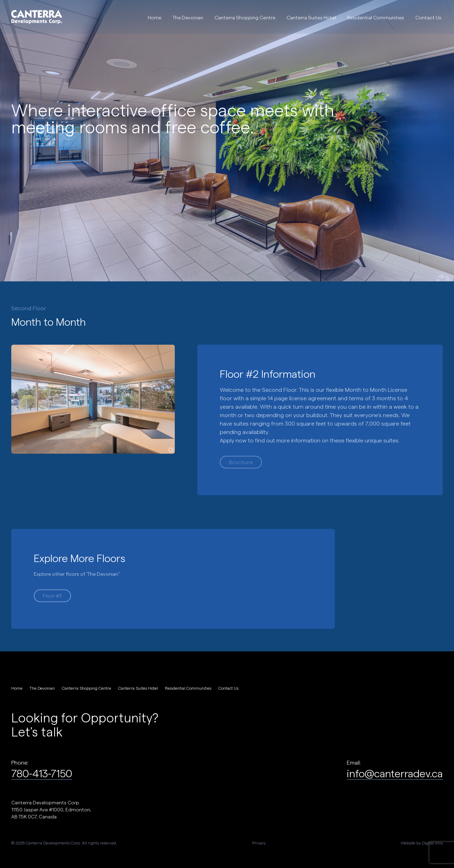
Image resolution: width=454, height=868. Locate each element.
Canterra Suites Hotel (311, 17)
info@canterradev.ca (395, 773)
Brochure (241, 462)
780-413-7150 (42, 773)
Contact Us (428, 17)
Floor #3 (52, 596)
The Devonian (188, 17)
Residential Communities (376, 17)
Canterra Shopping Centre (245, 17)
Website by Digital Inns (422, 843)
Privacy (259, 843)
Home (155, 17)
